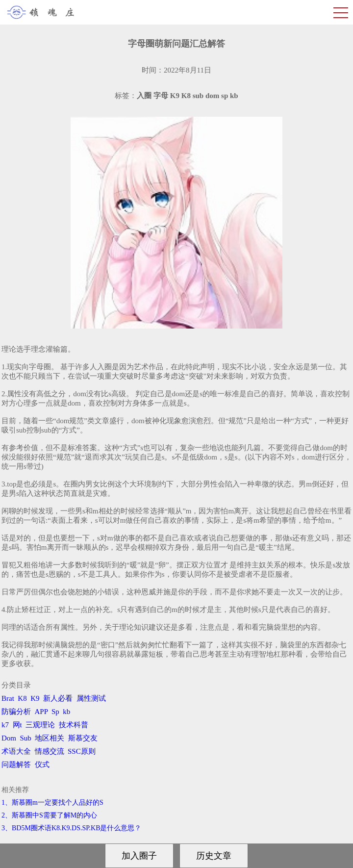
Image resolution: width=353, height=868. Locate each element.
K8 (22, 698)
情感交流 (50, 751)
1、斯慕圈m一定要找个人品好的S (52, 803)
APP (41, 712)
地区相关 (50, 738)
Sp (55, 712)
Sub (26, 738)
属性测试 (91, 698)
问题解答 (16, 765)
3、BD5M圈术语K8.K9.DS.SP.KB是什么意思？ (71, 828)
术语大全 (16, 751)
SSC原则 (82, 751)
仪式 (42, 765)
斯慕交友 (83, 738)
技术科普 (74, 725)
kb (66, 712)
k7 (5, 725)
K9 (35, 698)
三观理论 (40, 725)
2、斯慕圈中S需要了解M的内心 (49, 815)
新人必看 (58, 698)
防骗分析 (16, 712)
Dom (9, 738)
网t (17, 725)
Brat (8, 698)
